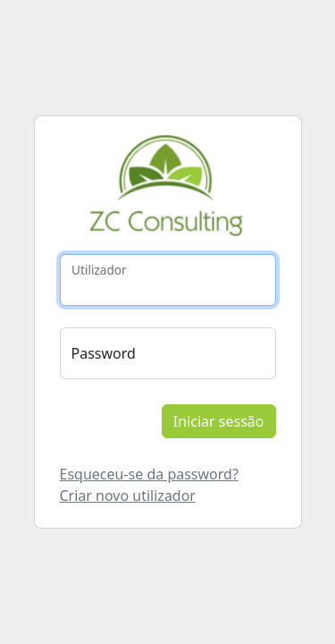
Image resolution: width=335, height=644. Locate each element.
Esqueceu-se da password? (149, 474)
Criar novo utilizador (128, 496)
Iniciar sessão (219, 421)
